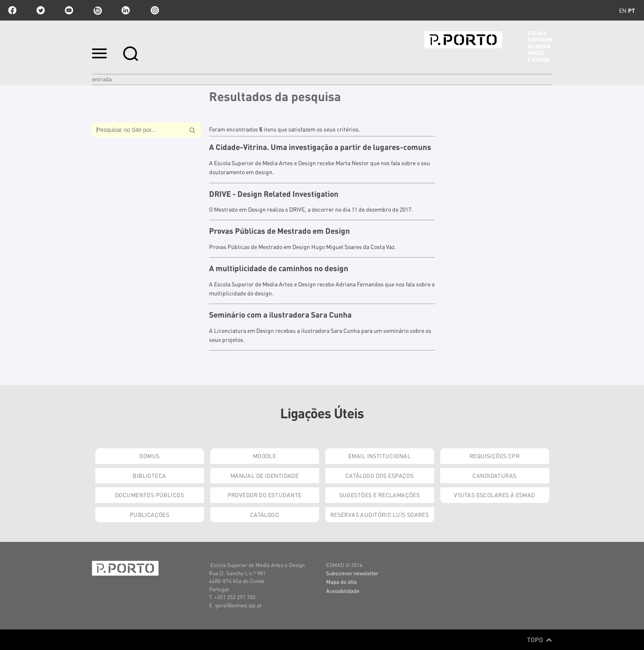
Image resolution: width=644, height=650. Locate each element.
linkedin (126, 10)
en (623, 10)
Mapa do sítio (342, 582)
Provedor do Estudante (265, 495)
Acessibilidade (343, 591)
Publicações (150, 514)
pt (631, 10)
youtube (69, 10)
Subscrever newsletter (352, 573)
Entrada (102, 79)
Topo (539, 640)
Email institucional (379, 456)
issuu (97, 10)
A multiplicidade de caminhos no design (279, 268)
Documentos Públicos (149, 495)
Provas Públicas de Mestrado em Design (279, 231)
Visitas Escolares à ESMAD (494, 495)
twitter (41, 10)
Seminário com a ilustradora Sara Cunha (280, 315)
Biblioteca (149, 475)
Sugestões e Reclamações (380, 495)
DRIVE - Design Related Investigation (274, 194)
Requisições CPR (494, 456)
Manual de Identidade (264, 475)
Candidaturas (494, 475)
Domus (149, 456)
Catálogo (264, 514)
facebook (12, 10)
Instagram (154, 10)
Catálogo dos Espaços (379, 475)
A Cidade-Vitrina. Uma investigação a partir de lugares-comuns (320, 147)
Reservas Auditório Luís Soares (380, 514)
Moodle (265, 456)
